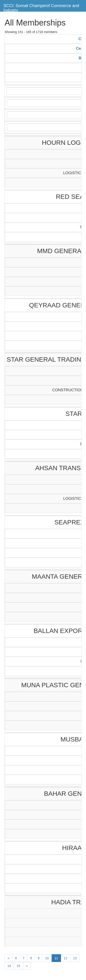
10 (47, 958)
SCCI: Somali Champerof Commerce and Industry (41, 7)
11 (56, 958)
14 (9, 966)
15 (19, 966)
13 (75, 958)
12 (66, 958)
